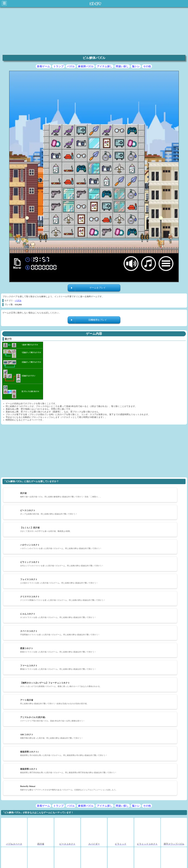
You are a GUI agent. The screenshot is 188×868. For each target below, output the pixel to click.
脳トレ (136, 66)
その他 (147, 66)
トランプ (58, 66)
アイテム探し (105, 66)
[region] (94, 31)
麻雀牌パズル (86, 66)
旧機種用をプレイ (98, 320)
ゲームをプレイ (98, 288)
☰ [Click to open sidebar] (4, 3)
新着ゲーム (43, 66)
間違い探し (122, 66)
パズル (71, 66)
